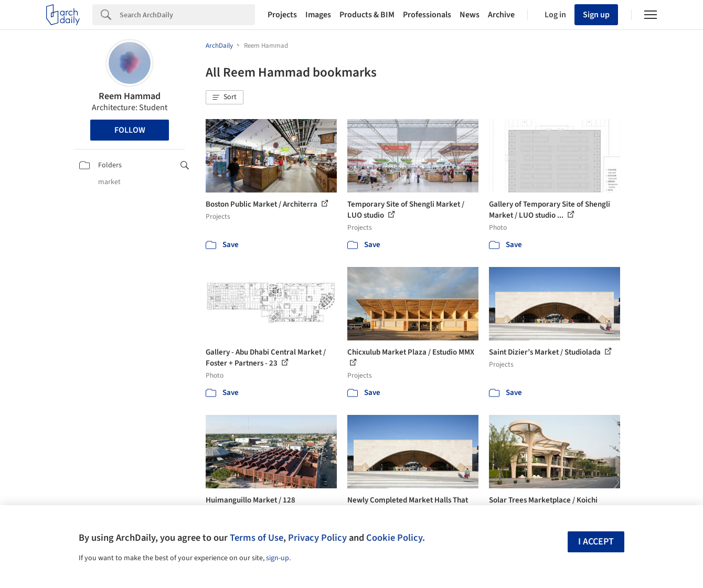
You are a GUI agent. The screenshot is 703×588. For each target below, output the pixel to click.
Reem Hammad (130, 96)
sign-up (278, 558)
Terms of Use (257, 538)
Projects (282, 15)
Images (318, 15)
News (470, 15)
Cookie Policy (394, 538)
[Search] (187, 15)
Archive (501, 15)
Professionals (427, 15)
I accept (596, 542)
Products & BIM (367, 15)
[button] (225, 98)
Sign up (596, 15)
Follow (130, 130)
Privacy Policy (317, 538)
